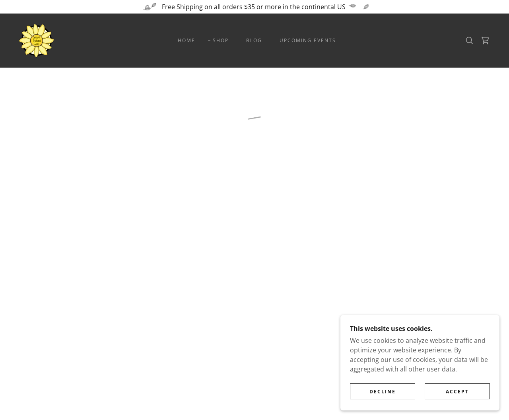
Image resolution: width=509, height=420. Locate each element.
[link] (37, 40)
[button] (485, 41)
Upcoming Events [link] (308, 40)
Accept (457, 397)
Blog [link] (254, 40)
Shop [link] (221, 40)
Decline (383, 397)
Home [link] (187, 40)
